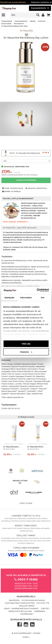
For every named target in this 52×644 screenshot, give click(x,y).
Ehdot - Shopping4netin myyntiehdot (22, 609)
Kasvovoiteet (6, 24)
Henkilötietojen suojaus (20, 611)
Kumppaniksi (40, 611)
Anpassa (26, 352)
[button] (48, 15)
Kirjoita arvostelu (36, 188)
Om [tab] (43, 297)
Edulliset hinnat (27, 606)
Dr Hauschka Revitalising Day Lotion (14, 26)
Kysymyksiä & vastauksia (33, 601)
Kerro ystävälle (11, 192)
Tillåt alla (26, 344)
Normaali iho (19, 24)
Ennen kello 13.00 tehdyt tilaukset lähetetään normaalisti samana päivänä (26, 528)
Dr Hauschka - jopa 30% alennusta (20, 228)
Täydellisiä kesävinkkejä (13, 2)
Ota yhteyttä (43, 603)
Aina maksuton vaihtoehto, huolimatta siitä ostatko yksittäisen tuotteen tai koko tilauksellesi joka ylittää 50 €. (26, 518)
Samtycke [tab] (9, 297)
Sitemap (37, 633)
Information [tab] (26, 297)
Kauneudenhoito (21, 21)
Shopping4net (7, 21)
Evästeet (45, 609)
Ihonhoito (42, 21)
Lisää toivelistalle (13, 188)
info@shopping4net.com (26, 589)
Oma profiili (14, 601)
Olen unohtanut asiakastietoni (20, 603)
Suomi (26, 637)
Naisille (33, 21)
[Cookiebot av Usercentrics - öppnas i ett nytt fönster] (37, 290)
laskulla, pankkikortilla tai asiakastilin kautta (26, 551)
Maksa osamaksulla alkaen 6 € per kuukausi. (20, 175)
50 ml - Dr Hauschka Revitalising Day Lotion (26, 153)
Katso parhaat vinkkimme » (16, 222)
